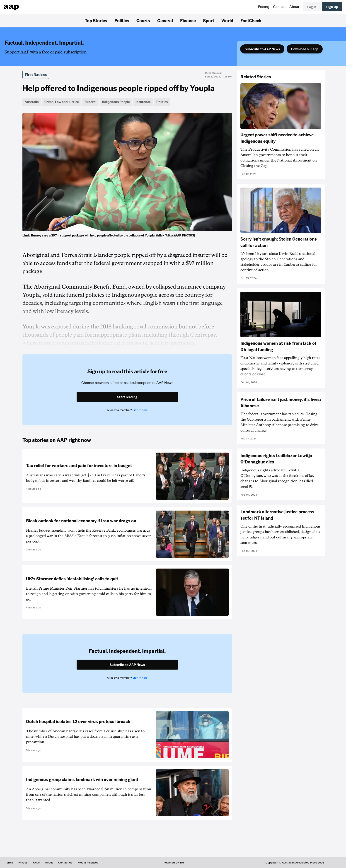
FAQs (36, 863)
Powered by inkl (174, 863)
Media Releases (88, 863)
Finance (188, 20)
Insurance (143, 102)
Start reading (127, 397)
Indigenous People (116, 102)
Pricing (264, 7)
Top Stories (96, 20)
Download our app (305, 49)
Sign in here (140, 410)
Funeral (90, 102)
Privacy (23, 863)
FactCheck (251, 20)
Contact (279, 7)
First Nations (36, 75)
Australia (32, 102)
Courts (143, 20)
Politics (122, 20)
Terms (9, 863)
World (227, 20)
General (165, 20)
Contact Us (65, 863)
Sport (209, 20)
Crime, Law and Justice (62, 102)
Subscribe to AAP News (262, 49)
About (294, 7)
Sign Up (332, 7)
